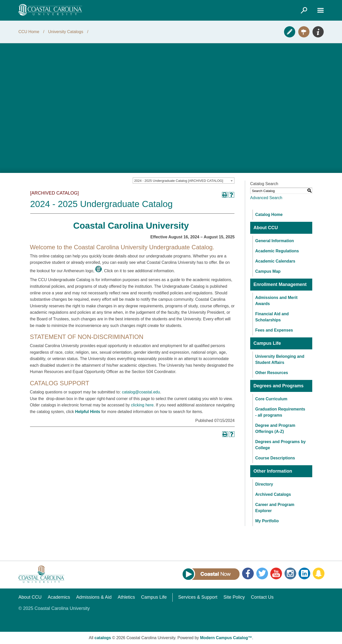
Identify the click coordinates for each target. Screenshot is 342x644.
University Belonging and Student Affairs (280, 359)
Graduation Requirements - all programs (280, 412)
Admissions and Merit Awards (276, 301)
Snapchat (319, 573)
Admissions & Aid (94, 597)
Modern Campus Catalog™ (226, 638)
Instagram (290, 573)
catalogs (103, 638)
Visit (304, 32)
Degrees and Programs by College (280, 445)
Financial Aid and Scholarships (272, 317)
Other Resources (272, 373)
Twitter (262, 573)
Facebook (248, 573)
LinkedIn (304, 573)
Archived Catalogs (273, 494)
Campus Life (154, 597)
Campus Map (268, 271)
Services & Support (198, 597)
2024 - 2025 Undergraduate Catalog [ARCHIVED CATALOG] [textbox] (179, 181)
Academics (59, 597)
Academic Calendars (275, 261)
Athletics (126, 597)
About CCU (30, 597)
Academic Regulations (277, 251)
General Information (275, 241)
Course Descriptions (275, 458)
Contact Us (262, 597)
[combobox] (184, 181)
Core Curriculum (271, 399)
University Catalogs (66, 32)
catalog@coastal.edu (141, 392)
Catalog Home (269, 215)
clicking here (142, 405)
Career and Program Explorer (275, 508)
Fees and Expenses (274, 330)
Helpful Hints (88, 412)
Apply (290, 32)
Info (318, 32)
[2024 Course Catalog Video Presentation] (171, 108)
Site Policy (234, 597)
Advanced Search (266, 198)
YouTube (276, 573)
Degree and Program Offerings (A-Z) (275, 428)
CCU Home (29, 32)
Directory (264, 484)
